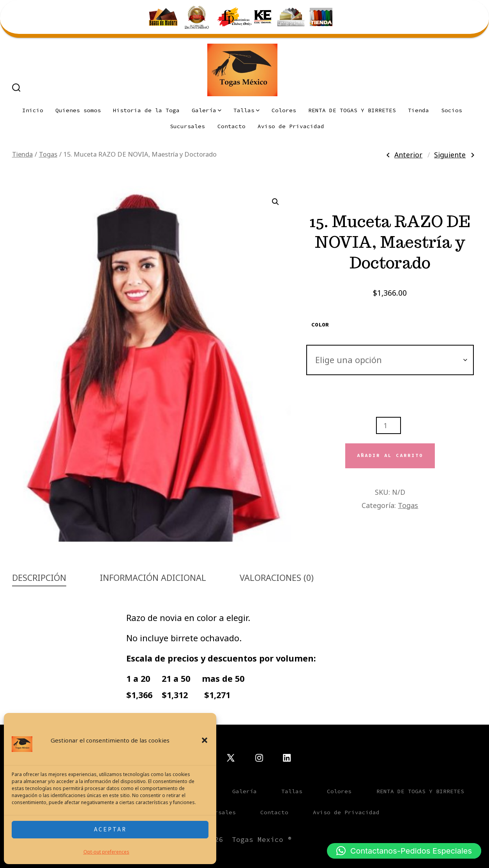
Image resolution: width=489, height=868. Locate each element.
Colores (284, 110)
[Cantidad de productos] (388, 425)
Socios (452, 110)
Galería (207, 110)
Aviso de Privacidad (291, 126)
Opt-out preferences (106, 852)
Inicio (33, 110)
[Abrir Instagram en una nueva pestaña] (259, 758)
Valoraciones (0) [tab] (277, 578)
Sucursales (187, 126)
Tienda (418, 110)
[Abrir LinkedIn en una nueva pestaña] (287, 758)
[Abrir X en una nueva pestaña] (231, 758)
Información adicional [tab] (153, 578)
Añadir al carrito (390, 455)
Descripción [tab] (39, 578)
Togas (48, 154)
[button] (205, 740)
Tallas (246, 110)
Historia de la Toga (146, 110)
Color (320, 325)
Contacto (231, 126)
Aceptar (110, 829)
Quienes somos (78, 110)
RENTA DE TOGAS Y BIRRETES (352, 110)
